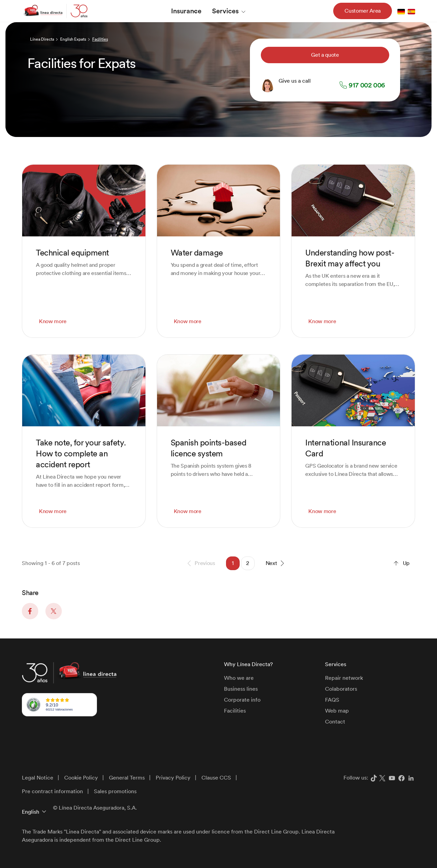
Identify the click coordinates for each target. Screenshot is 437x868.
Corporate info (242, 700)
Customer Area (363, 11)
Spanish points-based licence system (208, 448)
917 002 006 (367, 85)
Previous (200, 563)
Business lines (241, 689)
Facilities (235, 711)
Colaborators (341, 689)
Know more (53, 321)
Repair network (344, 678)
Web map (337, 711)
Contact (335, 722)
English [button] (31, 812)
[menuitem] (186, 11)
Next (276, 563)
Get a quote (325, 55)
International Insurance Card (346, 448)
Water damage (197, 253)
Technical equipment (72, 253)
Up (401, 563)
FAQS (332, 700)
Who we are (239, 678)
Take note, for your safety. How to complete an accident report (81, 453)
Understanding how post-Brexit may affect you (350, 258)
